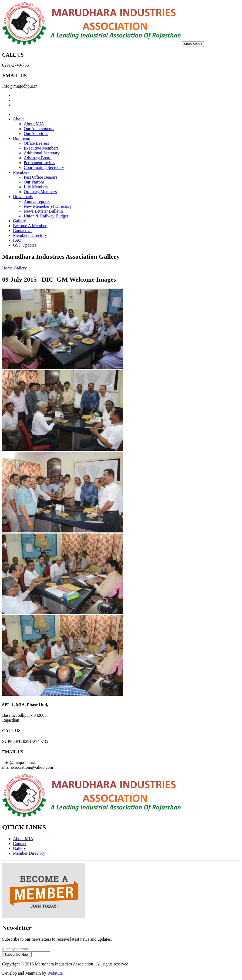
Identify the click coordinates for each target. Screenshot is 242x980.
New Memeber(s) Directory (48, 206)
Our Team (22, 138)
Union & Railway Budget (46, 216)
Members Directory (30, 235)
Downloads (23, 197)
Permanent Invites (39, 163)
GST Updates (25, 245)
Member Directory (29, 853)
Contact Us (23, 231)
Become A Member (30, 226)
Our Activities (36, 134)
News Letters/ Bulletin (43, 211)
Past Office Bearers (41, 177)
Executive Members (41, 148)
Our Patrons (34, 182)
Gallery (19, 221)
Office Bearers (36, 143)
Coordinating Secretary (44, 167)
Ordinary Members (40, 192)
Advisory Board (38, 158)
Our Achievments (39, 129)
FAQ (17, 240)
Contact (20, 844)
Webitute (55, 973)
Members (21, 172)
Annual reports (37, 201)
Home (8, 268)
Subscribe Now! (17, 955)
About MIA (34, 124)
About (18, 119)
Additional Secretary (42, 153)
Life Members (36, 187)
